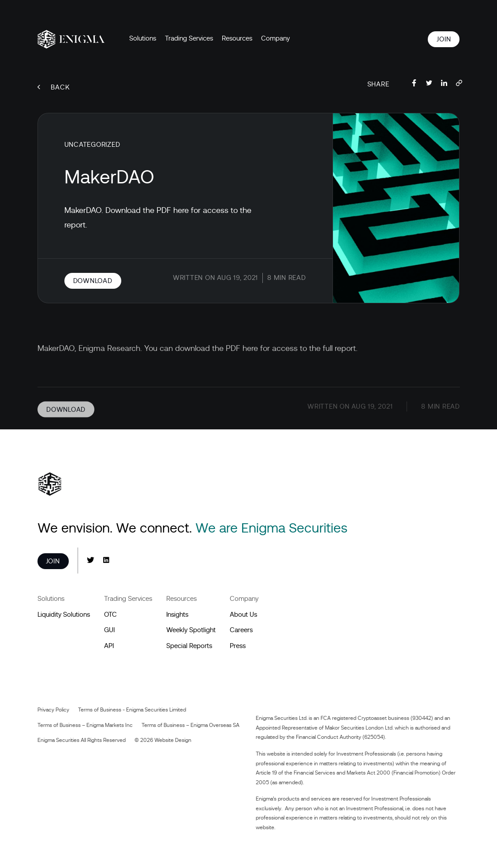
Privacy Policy (53, 710)
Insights (177, 615)
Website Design (173, 740)
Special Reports (189, 646)
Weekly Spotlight (191, 630)
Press (238, 646)
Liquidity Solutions (64, 615)
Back (54, 87)
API (109, 646)
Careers (241, 630)
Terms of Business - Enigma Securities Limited (132, 710)
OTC (110, 615)
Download (93, 281)
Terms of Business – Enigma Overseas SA (191, 725)
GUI (109, 630)
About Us (243, 615)
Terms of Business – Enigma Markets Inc (85, 725)
